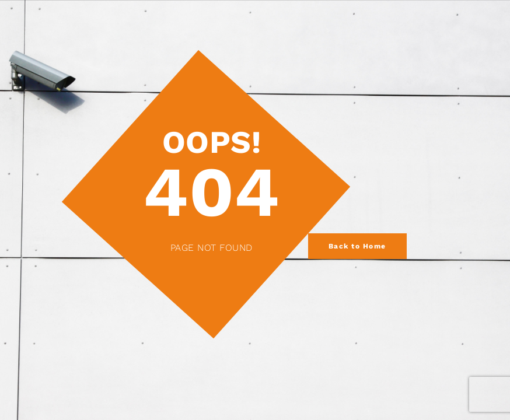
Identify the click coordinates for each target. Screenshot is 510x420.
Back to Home (357, 246)
